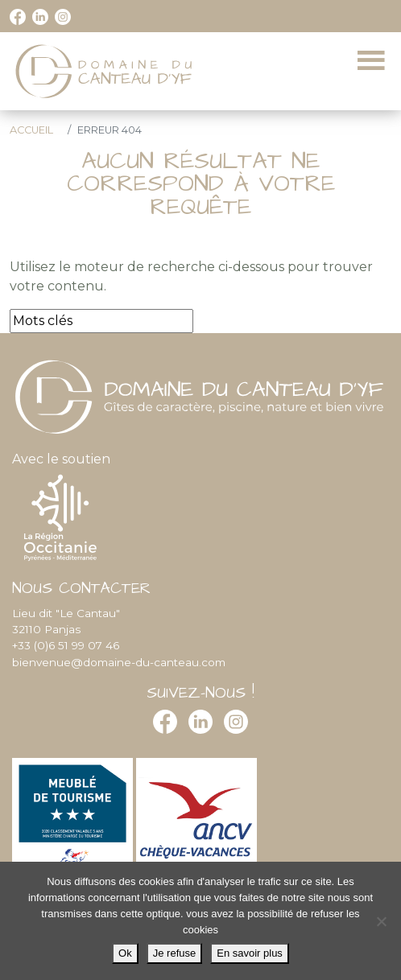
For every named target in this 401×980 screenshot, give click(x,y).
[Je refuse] (381, 921)
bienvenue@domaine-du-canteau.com (119, 662)
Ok (125, 953)
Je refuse (174, 953)
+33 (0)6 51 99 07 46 (66, 645)
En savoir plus (250, 953)
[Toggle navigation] (371, 62)
